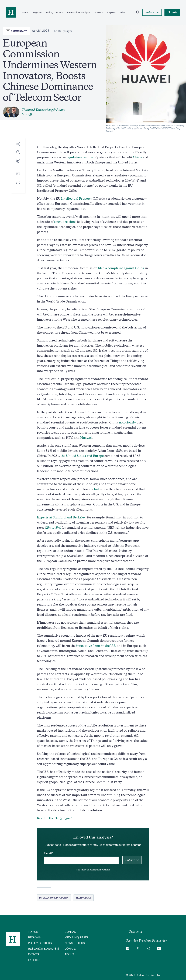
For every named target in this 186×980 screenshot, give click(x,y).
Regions (37, 12)
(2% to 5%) (53, 528)
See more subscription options (93, 870)
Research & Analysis (79, 12)
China (137, 157)
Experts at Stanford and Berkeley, (62, 517)
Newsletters (75, 943)
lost (97, 489)
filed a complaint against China (121, 268)
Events (99, 12)
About (124, 12)
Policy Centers (54, 12)
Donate (70, 948)
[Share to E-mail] (18, 174)
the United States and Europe (82, 456)
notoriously (127, 422)
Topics (24, 12)
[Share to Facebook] (18, 152)
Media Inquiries (76, 937)
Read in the (55, 818)
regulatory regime (80, 157)
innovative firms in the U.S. (96, 646)
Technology (84, 898)
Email (48, 853)
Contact (71, 932)
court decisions (65, 222)
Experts (111, 12)
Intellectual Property (77, 199)
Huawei (86, 438)
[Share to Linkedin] (18, 163)
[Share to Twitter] (18, 144)
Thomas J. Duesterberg (37, 110)
